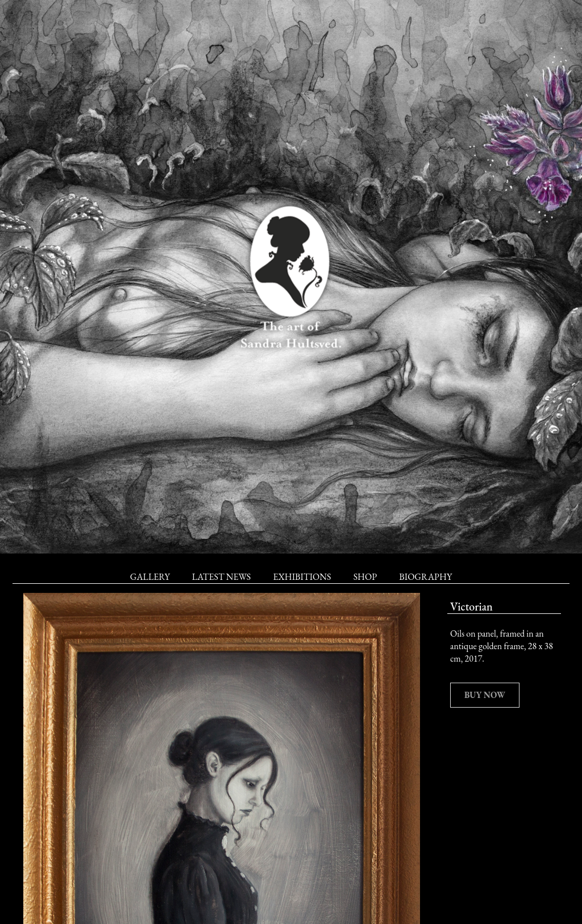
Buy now (485, 695)
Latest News (221, 577)
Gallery (150, 577)
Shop (365, 577)
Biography (425, 577)
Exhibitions (302, 577)
